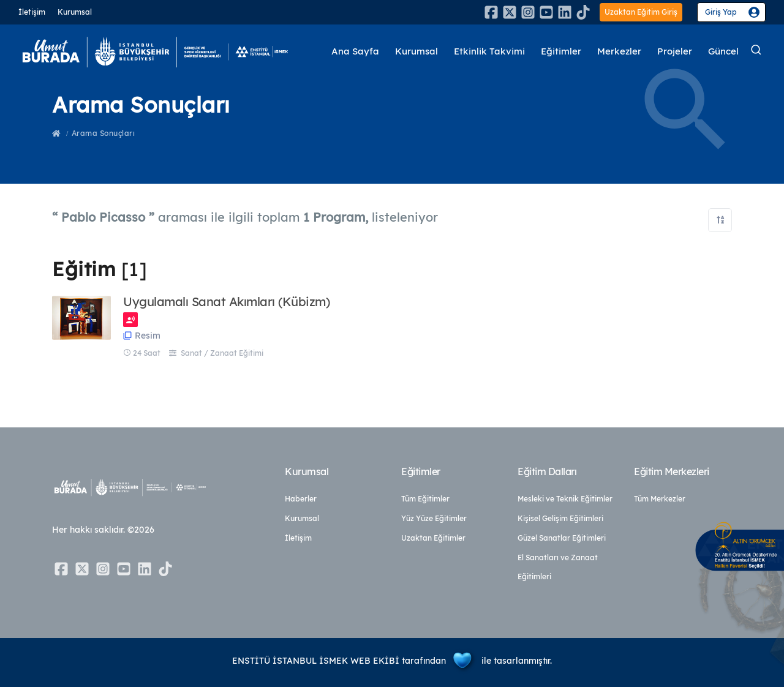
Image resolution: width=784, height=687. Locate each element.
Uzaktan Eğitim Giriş (641, 12)
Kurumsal (75, 12)
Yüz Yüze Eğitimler (434, 518)
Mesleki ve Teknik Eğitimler (565, 499)
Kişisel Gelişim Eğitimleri (560, 518)
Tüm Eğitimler (425, 499)
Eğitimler (561, 52)
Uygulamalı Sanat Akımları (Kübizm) (226, 302)
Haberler (301, 499)
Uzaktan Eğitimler (433, 538)
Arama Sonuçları (104, 133)
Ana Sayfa (356, 52)
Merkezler (619, 52)
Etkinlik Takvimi (490, 52)
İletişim (32, 12)
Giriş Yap (721, 12)
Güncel (723, 52)
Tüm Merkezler (660, 499)
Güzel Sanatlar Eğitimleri (562, 538)
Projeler (675, 52)
